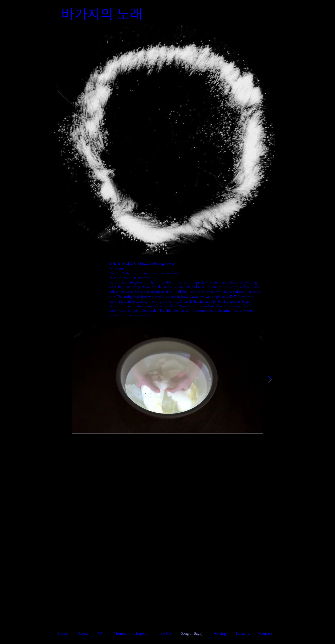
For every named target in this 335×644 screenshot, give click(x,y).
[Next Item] (270, 380)
